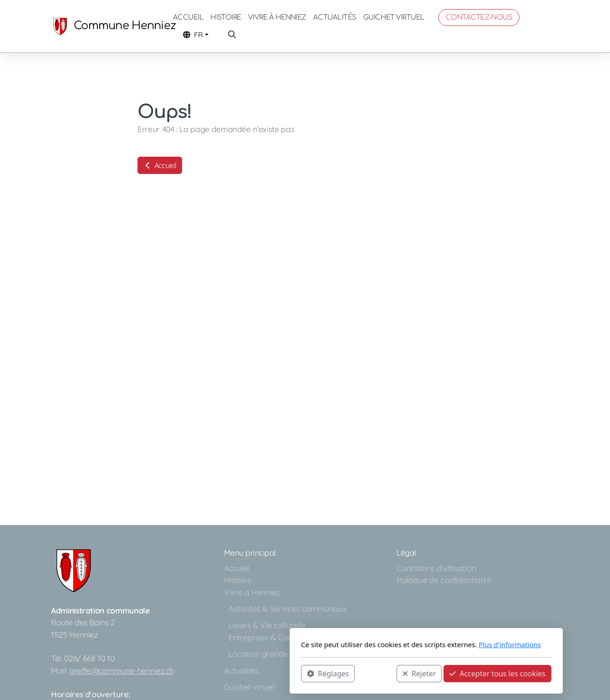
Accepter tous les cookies (376, 673)
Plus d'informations (389, 644)
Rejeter (298, 673)
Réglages (207, 673)
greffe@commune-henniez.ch (122, 670)
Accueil (160, 165)
